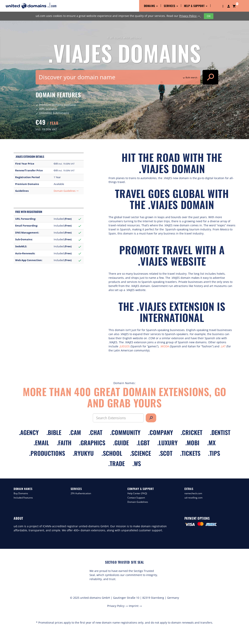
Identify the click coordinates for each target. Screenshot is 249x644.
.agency (29, 432)
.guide (121, 443)
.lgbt (143, 443)
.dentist (220, 432)
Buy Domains (21, 493)
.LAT (223, 346)
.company (161, 432)
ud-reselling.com (193, 498)
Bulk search (190, 77)
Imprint (135, 606)
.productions (47, 453)
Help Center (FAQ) (137, 493)
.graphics (92, 443)
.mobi (192, 443)
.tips (214, 453)
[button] (223, 6)
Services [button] (171, 6)
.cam (75, 432)
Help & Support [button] (196, 6)
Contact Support (136, 498)
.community (125, 432)
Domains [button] (151, 6)
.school (112, 453)
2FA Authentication (81, 493)
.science (140, 453)
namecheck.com (193, 493)
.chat (96, 432)
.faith (64, 443)
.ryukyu (83, 453)
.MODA (164, 346)
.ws (137, 463)
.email (41, 443)
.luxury (167, 443)
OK (209, 16)
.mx (211, 443)
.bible (54, 432)
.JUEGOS (124, 346)
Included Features (23, 498)
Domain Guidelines (66, 191)
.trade (117, 463)
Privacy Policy (190, 16)
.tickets (190, 453)
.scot (166, 453)
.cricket (192, 432)
